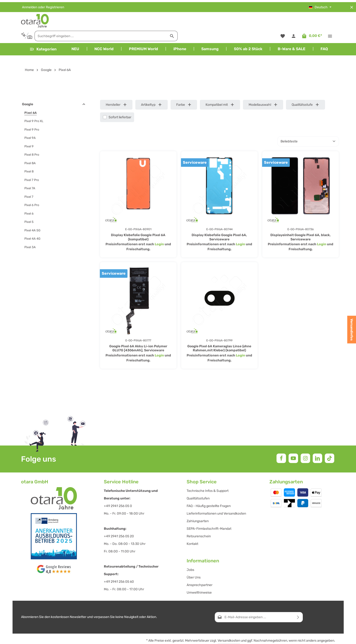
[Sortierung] (308, 127)
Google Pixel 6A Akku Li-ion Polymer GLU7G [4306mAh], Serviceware (138, 334)
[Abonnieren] (298, 603)
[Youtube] (293, 444)
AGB (308, 637)
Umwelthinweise (199, 578)
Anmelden (30, 5)
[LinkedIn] (317, 444)
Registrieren (55, 5)
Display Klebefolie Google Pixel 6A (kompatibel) (138, 223)
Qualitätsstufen (198, 484)
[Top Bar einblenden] (330, 20)
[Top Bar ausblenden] (352, 5)
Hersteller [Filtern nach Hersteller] (116, 90)
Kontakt (192, 530)
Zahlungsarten (198, 507)
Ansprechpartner (200, 571)
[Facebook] (281, 444)
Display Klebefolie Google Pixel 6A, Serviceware (219, 223)
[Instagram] (305, 444)
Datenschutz (325, 637)
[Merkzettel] (282, 20)
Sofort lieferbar (120, 103)
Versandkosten (229, 626)
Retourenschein (199, 522)
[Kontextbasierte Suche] (105, 19)
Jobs (190, 556)
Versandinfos (352, 330)
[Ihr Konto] (293, 20)
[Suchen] (251, 19)
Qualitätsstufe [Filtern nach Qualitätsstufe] (305, 90)
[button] (84, 90)
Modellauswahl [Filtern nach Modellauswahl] (263, 90)
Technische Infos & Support (208, 477)
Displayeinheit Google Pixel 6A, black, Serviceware (301, 223)
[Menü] (43, 35)
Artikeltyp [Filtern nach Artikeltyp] (152, 90)
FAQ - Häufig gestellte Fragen (209, 492)
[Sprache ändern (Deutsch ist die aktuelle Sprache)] (320, 5)
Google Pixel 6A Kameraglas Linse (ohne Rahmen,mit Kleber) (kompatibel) (219, 334)
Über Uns (194, 563)
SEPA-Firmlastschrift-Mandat (209, 514)
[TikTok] (330, 444)
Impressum (293, 637)
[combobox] (179, 19)
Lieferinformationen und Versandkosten (216, 499)
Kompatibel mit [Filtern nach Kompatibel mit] (220, 90)
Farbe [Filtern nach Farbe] (184, 90)
